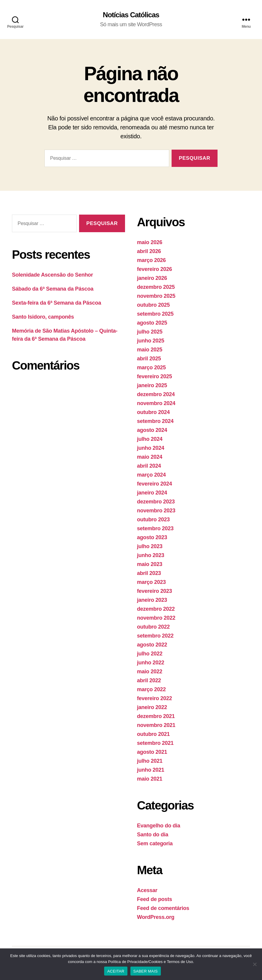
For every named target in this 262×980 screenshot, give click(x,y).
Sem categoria (155, 843)
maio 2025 (150, 350)
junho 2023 (151, 555)
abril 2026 (149, 251)
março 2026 (151, 260)
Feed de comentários (163, 908)
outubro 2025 (153, 305)
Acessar (147, 890)
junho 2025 (151, 341)
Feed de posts (155, 899)
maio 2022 (150, 672)
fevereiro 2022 (154, 698)
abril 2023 (149, 573)
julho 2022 (150, 654)
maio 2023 (150, 564)
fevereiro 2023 (154, 591)
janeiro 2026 (152, 278)
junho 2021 (151, 770)
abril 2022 (149, 680)
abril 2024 (149, 466)
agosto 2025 (152, 323)
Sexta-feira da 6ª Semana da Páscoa (57, 303)
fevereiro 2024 (154, 484)
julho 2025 (150, 332)
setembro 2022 (155, 636)
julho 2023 (150, 546)
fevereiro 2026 (154, 269)
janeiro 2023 (152, 600)
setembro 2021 (155, 743)
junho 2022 (151, 663)
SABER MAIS (146, 971)
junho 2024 (151, 448)
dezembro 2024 (156, 394)
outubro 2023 (153, 520)
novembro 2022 (156, 618)
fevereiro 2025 (154, 376)
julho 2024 (150, 439)
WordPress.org (156, 917)
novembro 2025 (156, 296)
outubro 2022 (153, 627)
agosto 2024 (152, 430)
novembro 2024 (156, 403)
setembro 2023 (155, 528)
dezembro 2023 (156, 502)
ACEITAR (116, 971)
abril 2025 (149, 359)
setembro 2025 (155, 314)
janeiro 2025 (152, 385)
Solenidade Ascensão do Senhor (53, 275)
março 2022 (151, 689)
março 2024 (151, 475)
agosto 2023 (152, 537)
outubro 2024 (153, 412)
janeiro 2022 (152, 707)
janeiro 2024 (152, 493)
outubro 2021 (153, 734)
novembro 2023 (156, 511)
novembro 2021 (156, 725)
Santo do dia (153, 835)
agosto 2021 (152, 752)
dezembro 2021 (156, 716)
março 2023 (151, 582)
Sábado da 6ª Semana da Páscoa (53, 289)
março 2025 (151, 368)
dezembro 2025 (156, 287)
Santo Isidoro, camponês (43, 317)
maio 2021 (150, 779)
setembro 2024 (155, 421)
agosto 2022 (152, 645)
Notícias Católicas (131, 15)
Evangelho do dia (159, 826)
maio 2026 (150, 242)
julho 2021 (150, 761)
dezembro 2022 (156, 609)
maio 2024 (150, 457)
